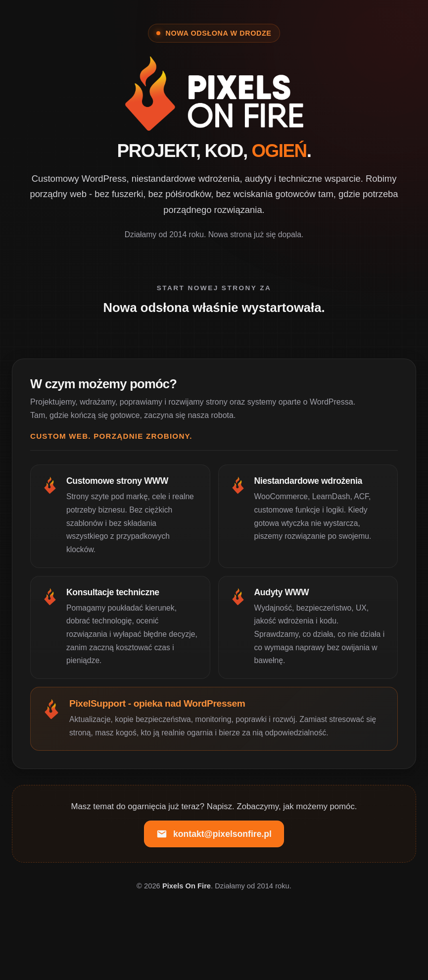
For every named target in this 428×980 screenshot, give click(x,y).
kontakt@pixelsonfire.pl (214, 834)
